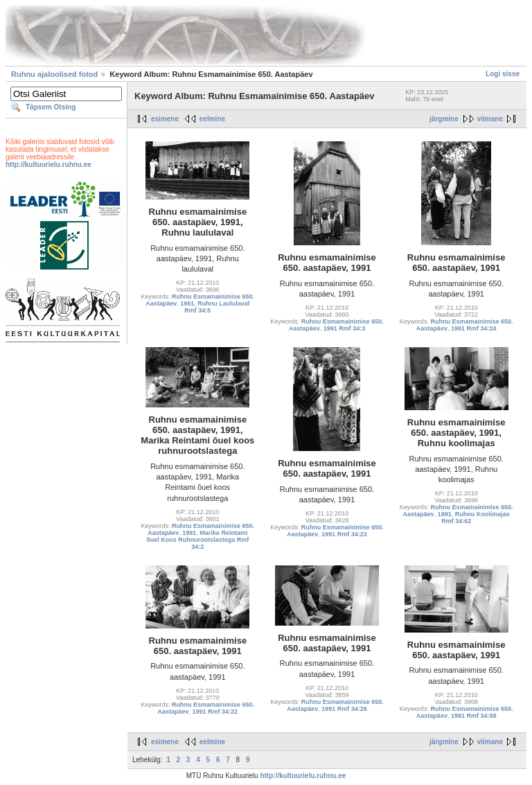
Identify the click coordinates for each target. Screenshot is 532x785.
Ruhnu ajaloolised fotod (54, 74)
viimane (490, 119)
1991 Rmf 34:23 (344, 534)
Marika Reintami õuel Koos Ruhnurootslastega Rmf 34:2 (197, 540)
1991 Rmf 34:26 (344, 709)
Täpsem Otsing (51, 107)
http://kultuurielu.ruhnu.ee (48, 165)
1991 (187, 303)
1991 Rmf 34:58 (474, 716)
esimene (165, 119)
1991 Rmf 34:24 (474, 328)
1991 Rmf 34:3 (345, 328)
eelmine (212, 119)
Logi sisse (503, 74)
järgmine (444, 119)
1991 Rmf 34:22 (215, 712)
